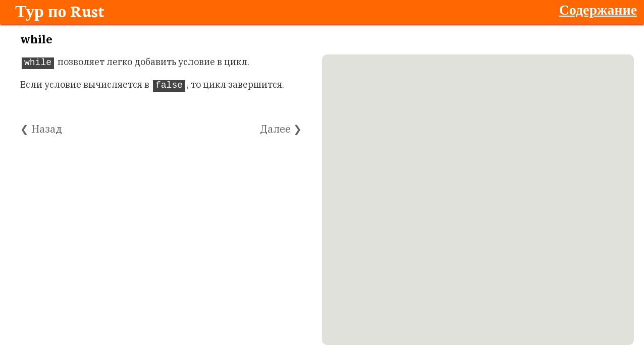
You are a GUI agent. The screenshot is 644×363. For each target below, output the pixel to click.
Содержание (598, 9)
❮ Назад (41, 129)
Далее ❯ (281, 129)
